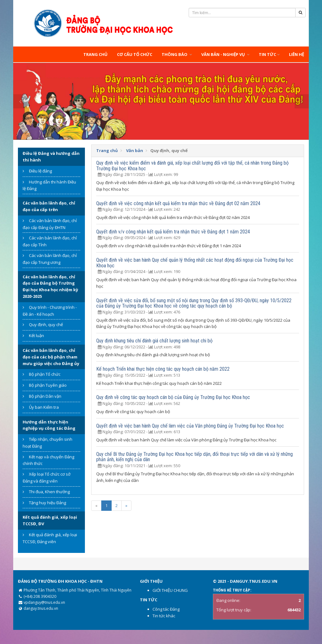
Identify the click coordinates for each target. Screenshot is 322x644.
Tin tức (269, 54)
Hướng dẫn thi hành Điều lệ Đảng (49, 185)
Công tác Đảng (166, 609)
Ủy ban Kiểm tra (44, 407)
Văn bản (135, 150)
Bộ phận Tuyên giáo (48, 385)
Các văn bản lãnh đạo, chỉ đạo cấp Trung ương (50, 259)
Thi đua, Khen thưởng (49, 492)
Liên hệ (297, 54)
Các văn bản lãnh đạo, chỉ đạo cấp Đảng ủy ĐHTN (50, 224)
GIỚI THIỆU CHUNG (170, 590)
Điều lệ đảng (40, 171)
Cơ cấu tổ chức (135, 54)
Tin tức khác (164, 616)
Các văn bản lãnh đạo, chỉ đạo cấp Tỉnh (50, 241)
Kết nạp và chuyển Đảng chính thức (48, 460)
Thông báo (177, 54)
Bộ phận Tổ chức (45, 374)
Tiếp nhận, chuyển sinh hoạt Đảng (47, 443)
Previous (20, 101)
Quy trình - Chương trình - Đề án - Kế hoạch (50, 311)
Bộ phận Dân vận (45, 396)
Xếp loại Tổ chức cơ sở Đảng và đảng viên (47, 478)
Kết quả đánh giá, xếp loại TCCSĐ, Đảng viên (50, 538)
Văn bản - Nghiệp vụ (225, 54)
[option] (161, 101)
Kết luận (36, 336)
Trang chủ (95, 54)
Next (302, 101)
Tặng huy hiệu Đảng (47, 503)
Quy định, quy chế (46, 325)
